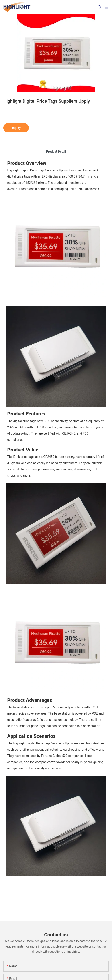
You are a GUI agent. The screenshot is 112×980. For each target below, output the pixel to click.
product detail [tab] (56, 152)
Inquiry (16, 128)
